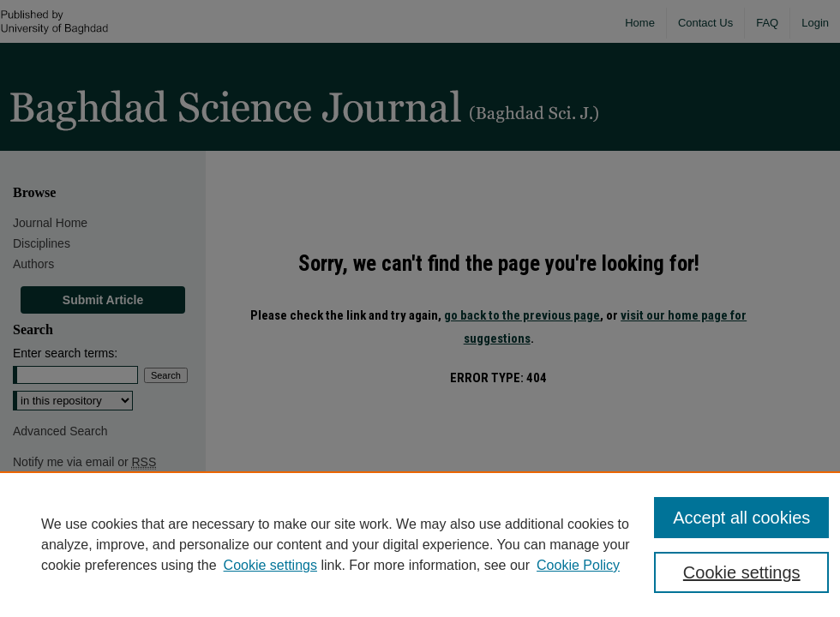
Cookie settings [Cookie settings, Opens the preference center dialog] (742, 572)
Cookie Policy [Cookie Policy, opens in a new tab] (578, 565)
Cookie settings (270, 565)
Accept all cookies (741, 518)
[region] (420, 544)
